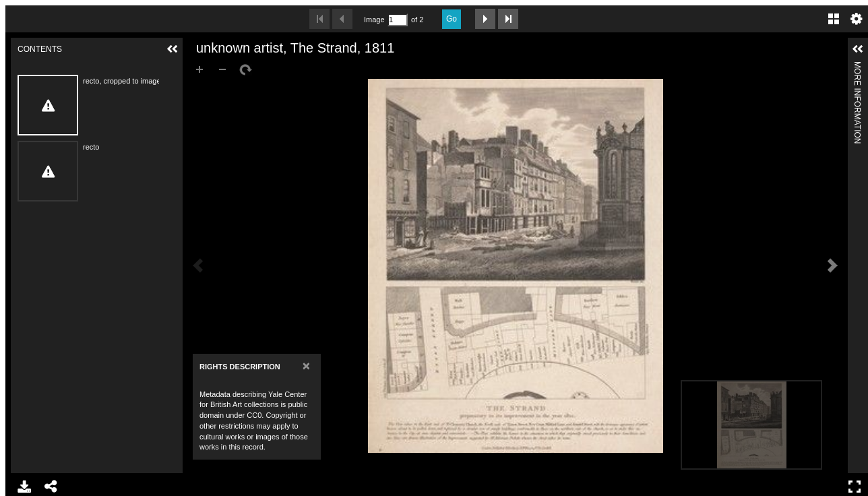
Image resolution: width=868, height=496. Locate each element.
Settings (857, 19)
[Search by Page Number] (398, 20)
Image (374, 20)
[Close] (306, 366)
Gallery (834, 19)
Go (452, 19)
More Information (857, 67)
